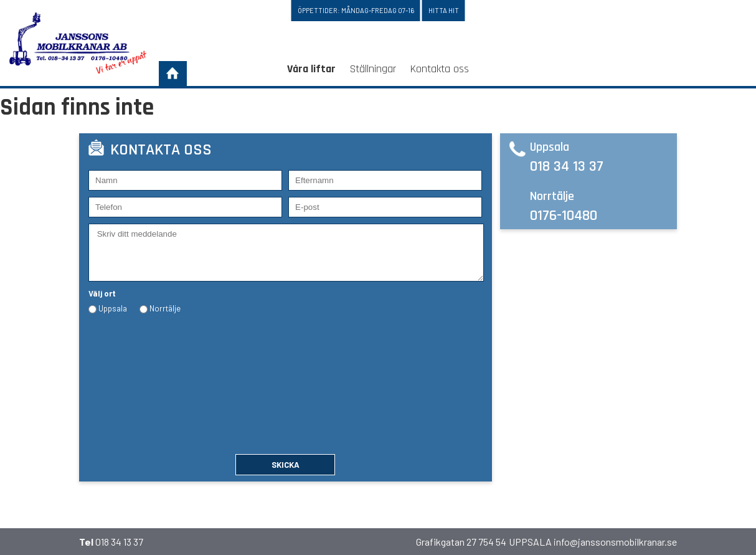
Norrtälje (165, 308)
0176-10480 (564, 216)
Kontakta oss (440, 69)
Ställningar (373, 69)
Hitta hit (444, 10)
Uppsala (113, 308)
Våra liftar (311, 69)
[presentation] (139, 379)
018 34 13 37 (567, 166)
